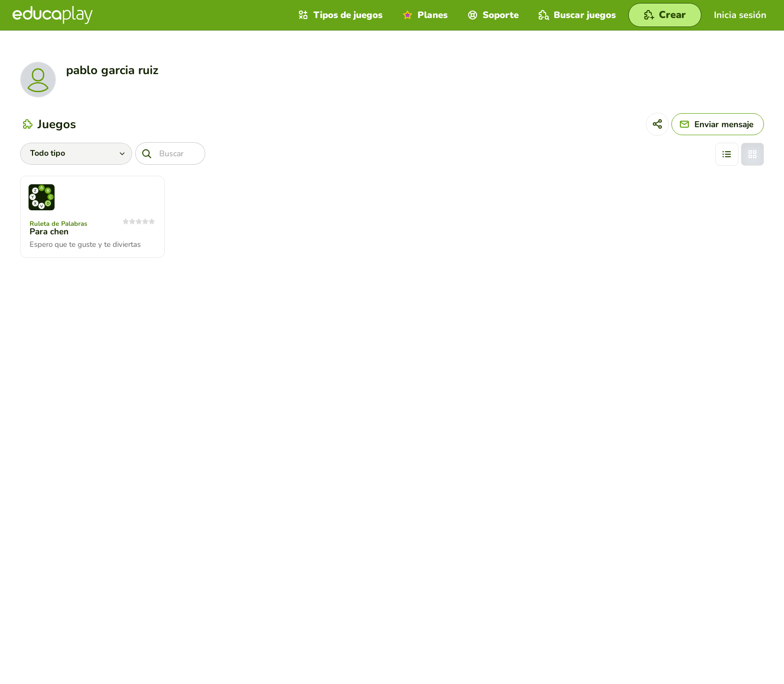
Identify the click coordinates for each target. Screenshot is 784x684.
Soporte (492, 15)
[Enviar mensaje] (718, 124)
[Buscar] (170, 153)
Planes (424, 15)
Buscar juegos (576, 15)
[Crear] (665, 15)
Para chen (49, 232)
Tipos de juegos (339, 15)
